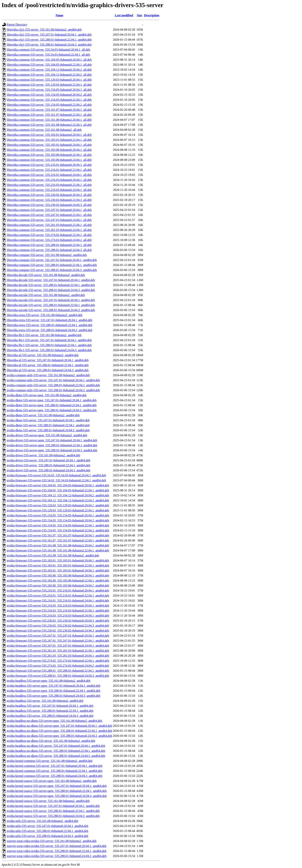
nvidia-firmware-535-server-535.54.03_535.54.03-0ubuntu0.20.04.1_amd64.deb (56, 475)
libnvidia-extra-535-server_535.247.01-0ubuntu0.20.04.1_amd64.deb (49, 320)
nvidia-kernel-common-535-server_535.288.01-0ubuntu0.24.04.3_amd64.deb (55, 776)
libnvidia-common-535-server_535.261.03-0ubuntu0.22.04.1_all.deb (49, 225)
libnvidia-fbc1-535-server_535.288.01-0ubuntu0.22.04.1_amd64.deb (49, 345)
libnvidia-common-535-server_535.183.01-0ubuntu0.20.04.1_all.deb (49, 135)
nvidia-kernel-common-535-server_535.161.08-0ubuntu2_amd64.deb (50, 761)
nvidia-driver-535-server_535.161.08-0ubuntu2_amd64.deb (43, 455)
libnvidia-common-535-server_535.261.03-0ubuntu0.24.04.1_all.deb (49, 230)
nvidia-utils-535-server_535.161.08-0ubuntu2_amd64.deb (42, 821)
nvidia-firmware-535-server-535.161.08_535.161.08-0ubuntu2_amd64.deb (53, 555)
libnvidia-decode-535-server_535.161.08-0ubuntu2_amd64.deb (46, 275)
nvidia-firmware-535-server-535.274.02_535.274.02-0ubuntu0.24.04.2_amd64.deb (58, 666)
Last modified (124, 15)
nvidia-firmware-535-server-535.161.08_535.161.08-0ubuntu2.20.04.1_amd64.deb (58, 545)
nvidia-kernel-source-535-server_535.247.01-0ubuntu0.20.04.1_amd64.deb (53, 806)
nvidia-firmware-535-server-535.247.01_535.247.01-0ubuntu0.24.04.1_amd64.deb (58, 646)
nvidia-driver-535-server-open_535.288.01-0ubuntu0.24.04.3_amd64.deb (52, 450)
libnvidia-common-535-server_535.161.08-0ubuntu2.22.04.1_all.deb (49, 125)
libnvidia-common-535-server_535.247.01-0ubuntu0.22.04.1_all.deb (49, 215)
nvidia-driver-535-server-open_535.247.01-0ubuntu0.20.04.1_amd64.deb (52, 440)
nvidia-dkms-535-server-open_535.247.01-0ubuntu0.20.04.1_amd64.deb (52, 400)
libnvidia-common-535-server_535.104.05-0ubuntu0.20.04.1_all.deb (49, 60)
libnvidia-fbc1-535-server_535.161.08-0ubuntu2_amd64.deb (44, 335)
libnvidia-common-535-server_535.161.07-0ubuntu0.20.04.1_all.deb (49, 110)
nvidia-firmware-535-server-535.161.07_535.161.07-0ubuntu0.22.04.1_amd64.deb (58, 540)
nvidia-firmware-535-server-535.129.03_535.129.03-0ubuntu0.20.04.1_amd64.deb (58, 505)
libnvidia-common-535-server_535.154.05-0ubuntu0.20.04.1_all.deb (49, 90)
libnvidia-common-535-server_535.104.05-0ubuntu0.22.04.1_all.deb (49, 65)
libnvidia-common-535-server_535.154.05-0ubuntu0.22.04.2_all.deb (49, 105)
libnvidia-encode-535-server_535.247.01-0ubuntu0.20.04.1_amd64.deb (51, 300)
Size (140, 15)
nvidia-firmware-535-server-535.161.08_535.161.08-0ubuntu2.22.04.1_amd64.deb (58, 550)
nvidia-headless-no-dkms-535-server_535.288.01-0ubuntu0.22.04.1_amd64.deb (56, 751)
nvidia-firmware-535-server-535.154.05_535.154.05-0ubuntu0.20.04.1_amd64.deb (58, 515)
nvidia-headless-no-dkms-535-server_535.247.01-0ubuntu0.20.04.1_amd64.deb (56, 746)
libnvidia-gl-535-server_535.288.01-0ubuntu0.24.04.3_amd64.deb (48, 370)
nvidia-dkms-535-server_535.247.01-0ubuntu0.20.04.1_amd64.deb (48, 420)
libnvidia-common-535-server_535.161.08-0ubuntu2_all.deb (44, 130)
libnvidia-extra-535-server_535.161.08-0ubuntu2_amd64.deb (44, 315)
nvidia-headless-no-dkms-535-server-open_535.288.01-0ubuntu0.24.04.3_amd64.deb (59, 736)
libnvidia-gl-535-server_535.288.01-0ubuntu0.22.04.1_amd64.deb (48, 365)
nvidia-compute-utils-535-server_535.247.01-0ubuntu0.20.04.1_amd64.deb (53, 380)
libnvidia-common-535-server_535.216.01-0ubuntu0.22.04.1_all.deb (49, 170)
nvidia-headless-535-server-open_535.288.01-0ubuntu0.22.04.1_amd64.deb (54, 691)
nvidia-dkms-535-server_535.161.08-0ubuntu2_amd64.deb (43, 415)
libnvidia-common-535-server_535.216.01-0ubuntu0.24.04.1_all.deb (49, 175)
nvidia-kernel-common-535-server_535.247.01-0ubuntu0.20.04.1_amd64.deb (55, 766)
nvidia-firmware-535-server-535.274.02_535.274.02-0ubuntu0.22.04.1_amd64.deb (58, 661)
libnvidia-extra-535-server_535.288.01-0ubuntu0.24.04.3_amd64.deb (49, 330)
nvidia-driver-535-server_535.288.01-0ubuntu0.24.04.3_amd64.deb (48, 470)
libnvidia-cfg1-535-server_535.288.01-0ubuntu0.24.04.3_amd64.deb (49, 45)
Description (151, 15)
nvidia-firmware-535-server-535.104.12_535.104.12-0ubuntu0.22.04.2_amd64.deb (58, 500)
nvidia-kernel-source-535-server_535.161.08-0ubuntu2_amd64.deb (48, 801)
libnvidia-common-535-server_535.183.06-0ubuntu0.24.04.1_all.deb (49, 160)
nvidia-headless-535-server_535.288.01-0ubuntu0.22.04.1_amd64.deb (50, 711)
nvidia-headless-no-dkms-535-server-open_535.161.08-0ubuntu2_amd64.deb (54, 721)
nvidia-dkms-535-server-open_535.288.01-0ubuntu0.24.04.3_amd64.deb (52, 410)
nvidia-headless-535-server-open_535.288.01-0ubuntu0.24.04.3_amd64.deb (54, 696)
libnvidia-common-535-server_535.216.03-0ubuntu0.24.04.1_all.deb (49, 190)
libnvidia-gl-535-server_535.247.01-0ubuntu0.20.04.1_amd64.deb (48, 360)
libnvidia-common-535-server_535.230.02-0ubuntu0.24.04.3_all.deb (49, 205)
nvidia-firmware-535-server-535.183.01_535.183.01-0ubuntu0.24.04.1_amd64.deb (58, 570)
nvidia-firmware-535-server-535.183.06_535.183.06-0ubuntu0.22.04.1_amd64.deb (58, 580)
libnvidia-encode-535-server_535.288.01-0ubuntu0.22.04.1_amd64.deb (51, 305)
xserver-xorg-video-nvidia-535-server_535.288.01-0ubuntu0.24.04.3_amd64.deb (57, 856)
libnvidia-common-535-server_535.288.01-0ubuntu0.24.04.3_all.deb (49, 250)
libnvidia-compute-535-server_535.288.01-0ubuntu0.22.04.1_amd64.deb (52, 265)
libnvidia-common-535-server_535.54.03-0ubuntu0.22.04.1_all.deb (48, 55)
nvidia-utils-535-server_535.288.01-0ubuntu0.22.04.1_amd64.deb (47, 831)
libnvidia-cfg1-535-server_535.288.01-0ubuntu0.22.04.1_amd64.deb (49, 40)
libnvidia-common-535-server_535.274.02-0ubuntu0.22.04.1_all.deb (49, 235)
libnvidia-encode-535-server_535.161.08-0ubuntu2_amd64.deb (46, 295)
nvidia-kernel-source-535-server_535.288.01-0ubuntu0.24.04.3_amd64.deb (53, 816)
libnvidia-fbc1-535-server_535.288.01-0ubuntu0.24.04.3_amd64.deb (49, 350)
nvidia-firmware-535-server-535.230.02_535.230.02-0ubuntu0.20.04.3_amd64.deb (58, 621)
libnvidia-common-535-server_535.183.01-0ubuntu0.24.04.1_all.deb (49, 145)
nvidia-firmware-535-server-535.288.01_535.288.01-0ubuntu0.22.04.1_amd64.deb (58, 671)
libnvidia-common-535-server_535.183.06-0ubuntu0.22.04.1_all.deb (49, 155)
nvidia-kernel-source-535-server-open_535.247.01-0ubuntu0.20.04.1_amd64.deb (57, 786)
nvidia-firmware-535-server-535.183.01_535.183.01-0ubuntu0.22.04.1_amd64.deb (58, 565)
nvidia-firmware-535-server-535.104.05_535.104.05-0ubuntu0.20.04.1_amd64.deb (58, 485)
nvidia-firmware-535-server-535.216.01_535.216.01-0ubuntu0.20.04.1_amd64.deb (58, 591)
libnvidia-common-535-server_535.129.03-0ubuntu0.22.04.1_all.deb (49, 85)
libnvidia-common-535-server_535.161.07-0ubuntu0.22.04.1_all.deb (49, 115)
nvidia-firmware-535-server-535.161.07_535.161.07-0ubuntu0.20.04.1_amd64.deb (58, 535)
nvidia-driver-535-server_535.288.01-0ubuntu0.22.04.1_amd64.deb (48, 465)
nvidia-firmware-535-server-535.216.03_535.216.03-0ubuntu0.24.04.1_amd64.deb (58, 616)
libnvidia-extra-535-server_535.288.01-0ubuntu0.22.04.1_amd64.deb (49, 325)
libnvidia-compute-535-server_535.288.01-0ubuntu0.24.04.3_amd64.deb (52, 270)
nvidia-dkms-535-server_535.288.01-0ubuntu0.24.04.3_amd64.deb (48, 430)
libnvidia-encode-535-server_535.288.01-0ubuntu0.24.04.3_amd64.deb (51, 310)
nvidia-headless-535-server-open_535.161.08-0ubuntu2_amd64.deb (49, 681)
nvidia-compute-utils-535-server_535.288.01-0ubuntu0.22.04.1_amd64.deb (53, 385)
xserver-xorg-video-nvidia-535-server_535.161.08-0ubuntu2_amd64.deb (52, 841)
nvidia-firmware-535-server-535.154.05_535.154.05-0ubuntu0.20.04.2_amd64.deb (58, 520)
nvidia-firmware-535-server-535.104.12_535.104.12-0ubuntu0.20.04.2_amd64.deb (58, 495)
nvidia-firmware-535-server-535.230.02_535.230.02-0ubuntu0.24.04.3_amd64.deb (58, 631)
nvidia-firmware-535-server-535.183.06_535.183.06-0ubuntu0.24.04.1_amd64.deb (58, 586)
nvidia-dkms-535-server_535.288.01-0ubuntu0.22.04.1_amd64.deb (48, 425)
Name (60, 15)
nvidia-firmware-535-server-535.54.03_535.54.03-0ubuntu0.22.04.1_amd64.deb (56, 480)
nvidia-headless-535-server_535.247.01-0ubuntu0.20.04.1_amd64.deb (50, 706)
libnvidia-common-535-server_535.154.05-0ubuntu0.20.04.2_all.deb (49, 95)
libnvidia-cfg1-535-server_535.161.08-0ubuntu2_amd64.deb (44, 30)
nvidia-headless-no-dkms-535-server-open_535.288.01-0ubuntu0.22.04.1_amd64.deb (59, 731)
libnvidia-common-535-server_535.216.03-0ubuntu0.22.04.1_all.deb (49, 185)
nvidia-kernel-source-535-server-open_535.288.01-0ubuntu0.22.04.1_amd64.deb (57, 791)
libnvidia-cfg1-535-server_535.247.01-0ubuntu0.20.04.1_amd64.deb (49, 35)
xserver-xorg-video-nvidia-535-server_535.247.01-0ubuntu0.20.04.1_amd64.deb (57, 846)
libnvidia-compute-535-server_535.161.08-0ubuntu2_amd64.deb (47, 255)
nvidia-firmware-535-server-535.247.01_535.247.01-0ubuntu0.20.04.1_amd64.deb (58, 636)
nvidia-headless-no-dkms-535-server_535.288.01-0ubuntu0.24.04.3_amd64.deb (56, 756)
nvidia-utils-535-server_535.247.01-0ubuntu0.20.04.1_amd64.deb (47, 826)
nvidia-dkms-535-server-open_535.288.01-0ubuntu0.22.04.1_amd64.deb (52, 405)
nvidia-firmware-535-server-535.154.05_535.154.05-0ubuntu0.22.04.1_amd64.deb (58, 525)
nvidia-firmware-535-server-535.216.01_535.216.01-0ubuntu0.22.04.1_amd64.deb (58, 596)
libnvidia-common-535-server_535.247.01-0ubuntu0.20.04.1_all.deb (49, 210)
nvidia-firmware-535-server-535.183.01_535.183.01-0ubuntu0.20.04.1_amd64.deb (58, 560)
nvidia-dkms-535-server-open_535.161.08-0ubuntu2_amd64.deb (47, 395)
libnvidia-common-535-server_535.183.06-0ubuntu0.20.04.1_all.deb (49, 150)
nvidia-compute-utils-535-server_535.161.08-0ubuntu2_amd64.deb (48, 375)
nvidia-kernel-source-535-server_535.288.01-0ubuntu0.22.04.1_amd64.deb (53, 811)
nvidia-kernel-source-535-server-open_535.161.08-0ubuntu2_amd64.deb (52, 781)
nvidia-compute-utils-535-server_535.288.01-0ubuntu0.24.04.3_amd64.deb (53, 390)
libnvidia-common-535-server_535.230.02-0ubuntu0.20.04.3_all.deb (49, 195)
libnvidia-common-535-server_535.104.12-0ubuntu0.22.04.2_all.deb (49, 75)
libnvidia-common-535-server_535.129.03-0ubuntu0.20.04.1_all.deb (49, 80)
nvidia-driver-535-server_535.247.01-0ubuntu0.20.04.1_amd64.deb (48, 460)
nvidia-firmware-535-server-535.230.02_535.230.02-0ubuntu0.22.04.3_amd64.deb (58, 626)
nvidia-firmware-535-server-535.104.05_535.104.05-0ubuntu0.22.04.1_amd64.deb (58, 490)
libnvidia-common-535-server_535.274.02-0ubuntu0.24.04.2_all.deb (49, 240)
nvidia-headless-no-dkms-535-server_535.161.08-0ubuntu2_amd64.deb (51, 741)
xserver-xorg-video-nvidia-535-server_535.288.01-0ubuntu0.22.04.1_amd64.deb (57, 851)
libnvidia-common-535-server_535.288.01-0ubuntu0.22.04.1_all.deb (49, 245)
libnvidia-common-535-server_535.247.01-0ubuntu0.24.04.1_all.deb (49, 220)
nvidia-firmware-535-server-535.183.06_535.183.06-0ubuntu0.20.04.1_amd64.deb (58, 575)
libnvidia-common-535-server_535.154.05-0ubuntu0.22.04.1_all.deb (49, 100)
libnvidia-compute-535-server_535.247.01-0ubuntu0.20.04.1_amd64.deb (52, 260)
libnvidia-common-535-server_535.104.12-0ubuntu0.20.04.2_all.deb (49, 70)
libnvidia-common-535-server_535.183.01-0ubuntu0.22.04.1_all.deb (49, 140)
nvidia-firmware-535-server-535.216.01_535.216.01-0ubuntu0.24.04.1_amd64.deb (58, 601)
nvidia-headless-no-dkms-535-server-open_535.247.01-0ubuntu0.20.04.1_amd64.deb (59, 726)
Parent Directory (17, 25)
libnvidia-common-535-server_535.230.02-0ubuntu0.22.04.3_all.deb (49, 200)
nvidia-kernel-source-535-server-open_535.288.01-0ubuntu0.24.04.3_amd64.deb (57, 796)
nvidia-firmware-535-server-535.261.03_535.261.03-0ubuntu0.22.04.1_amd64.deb (58, 651)
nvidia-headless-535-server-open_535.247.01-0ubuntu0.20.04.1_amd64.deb (54, 686)
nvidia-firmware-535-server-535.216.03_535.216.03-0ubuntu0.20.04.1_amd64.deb (58, 606)
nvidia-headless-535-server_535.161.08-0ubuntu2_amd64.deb (45, 701)
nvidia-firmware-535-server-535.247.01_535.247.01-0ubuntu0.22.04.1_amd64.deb (58, 641)
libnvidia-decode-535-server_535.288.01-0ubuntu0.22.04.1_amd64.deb (51, 285)
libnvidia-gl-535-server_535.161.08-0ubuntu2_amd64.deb (43, 355)
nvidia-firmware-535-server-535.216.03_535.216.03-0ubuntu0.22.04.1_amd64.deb (58, 611)
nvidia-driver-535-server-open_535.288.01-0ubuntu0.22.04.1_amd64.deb (52, 445)
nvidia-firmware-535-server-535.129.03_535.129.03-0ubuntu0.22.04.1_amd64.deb (58, 510)
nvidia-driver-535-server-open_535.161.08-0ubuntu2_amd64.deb (47, 435)
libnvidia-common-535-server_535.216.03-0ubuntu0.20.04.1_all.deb (49, 180)
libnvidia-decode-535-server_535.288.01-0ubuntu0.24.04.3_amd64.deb (51, 290)
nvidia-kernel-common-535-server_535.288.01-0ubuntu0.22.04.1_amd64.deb (55, 771)
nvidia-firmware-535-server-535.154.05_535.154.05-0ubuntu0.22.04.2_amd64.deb (58, 530)
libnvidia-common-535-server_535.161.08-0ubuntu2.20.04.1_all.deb (49, 120)
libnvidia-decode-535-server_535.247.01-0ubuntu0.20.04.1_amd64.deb (51, 280)
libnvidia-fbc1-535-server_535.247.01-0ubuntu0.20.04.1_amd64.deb (49, 340)
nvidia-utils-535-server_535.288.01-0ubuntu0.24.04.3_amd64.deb (47, 836)
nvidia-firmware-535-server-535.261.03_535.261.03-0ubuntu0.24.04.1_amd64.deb (58, 656)
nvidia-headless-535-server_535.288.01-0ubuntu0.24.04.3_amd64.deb (50, 716)
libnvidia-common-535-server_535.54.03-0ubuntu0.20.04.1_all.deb (48, 50)
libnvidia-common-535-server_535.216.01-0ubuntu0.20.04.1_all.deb (49, 165)
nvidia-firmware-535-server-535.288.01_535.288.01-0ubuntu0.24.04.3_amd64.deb (58, 676)
